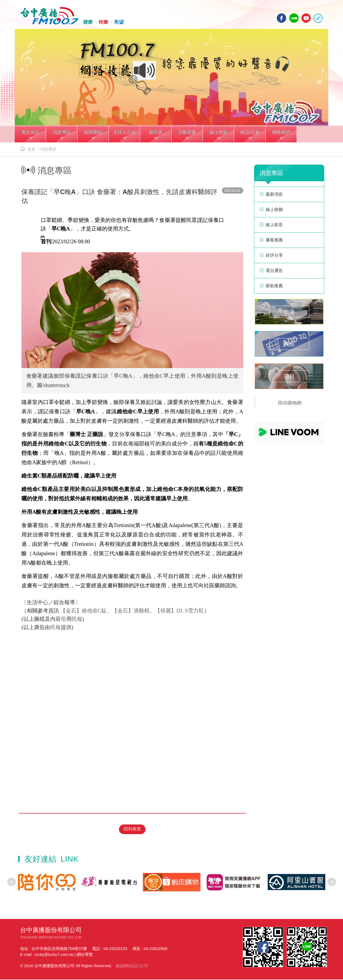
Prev (12, 883)
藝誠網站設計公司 (132, 966)
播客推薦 (274, 242)
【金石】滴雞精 (131, 612)
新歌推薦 (274, 287)
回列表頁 (132, 830)
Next (332, 883)
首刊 (46, 243)
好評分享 (274, 257)
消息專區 (48, 151)
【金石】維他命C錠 (83, 612)
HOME (70, 16)
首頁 (28, 151)
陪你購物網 (290, 404)
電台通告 (274, 272)
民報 (77, 620)
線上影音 (274, 226)
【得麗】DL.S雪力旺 (179, 612)
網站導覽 (85, 955)
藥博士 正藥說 (86, 436)
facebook (282, 18)
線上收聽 (318, 18)
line (294, 18)
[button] (30, 136)
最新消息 (274, 196)
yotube (306, 18)
